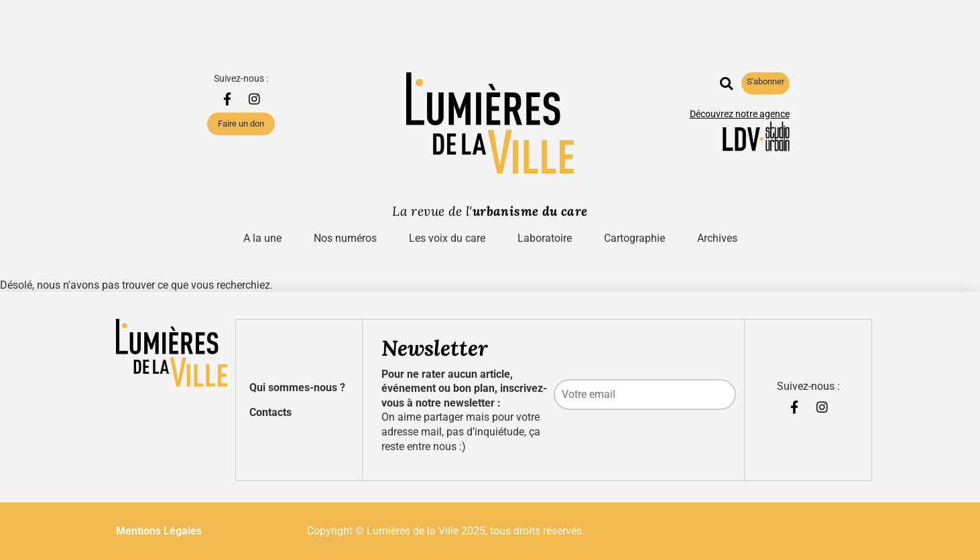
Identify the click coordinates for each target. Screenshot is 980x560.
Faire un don (241, 124)
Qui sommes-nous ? (297, 388)
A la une (262, 238)
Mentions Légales (159, 531)
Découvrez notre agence (740, 114)
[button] (726, 83)
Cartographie (634, 238)
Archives (717, 238)
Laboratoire (545, 238)
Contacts (270, 412)
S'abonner (765, 81)
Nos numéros (345, 238)
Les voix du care (447, 238)
